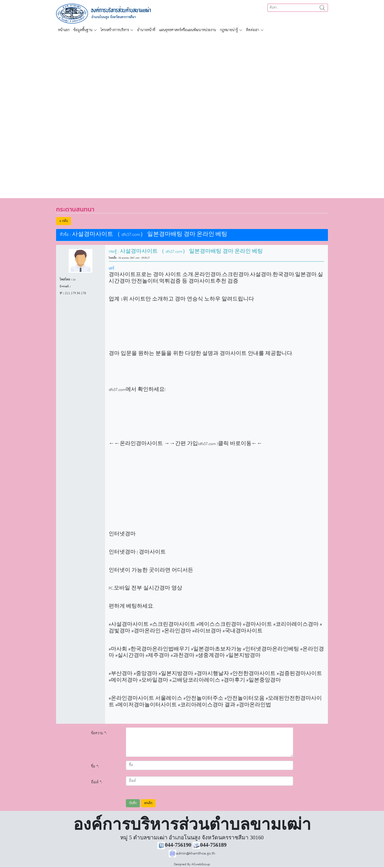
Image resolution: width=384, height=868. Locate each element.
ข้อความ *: (99, 733)
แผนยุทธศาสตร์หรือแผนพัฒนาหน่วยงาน (188, 30)
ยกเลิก (148, 803)
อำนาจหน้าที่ (146, 30)
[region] (192, 114)
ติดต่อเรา (253, 30)
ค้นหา (322, 8)
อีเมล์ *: (97, 782)
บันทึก (133, 803)
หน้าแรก (64, 30)
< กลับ (64, 221)
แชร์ (111, 268)
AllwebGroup (201, 864)
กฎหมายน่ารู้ (229, 30)
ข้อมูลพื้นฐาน (83, 30)
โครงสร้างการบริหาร (115, 30)
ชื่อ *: (95, 766)
